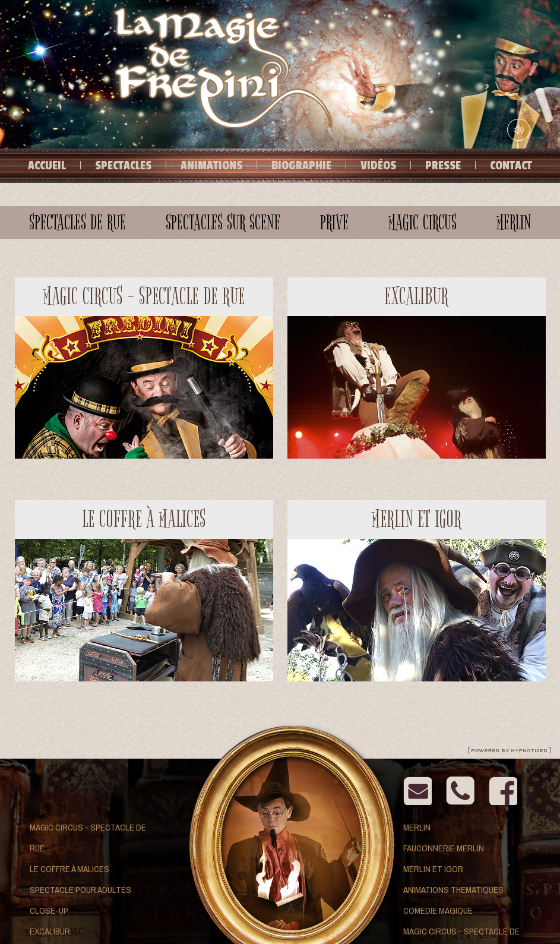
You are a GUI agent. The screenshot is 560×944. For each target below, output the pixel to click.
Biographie (301, 166)
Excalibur (50, 931)
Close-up (49, 910)
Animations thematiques (453, 890)
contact (460, 791)
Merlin (417, 827)
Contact (511, 166)
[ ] (510, 750)
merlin (514, 222)
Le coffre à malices (69, 869)
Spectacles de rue (77, 222)
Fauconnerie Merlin (444, 848)
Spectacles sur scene (223, 222)
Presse (443, 166)
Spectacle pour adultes (80, 890)
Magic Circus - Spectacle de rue (88, 838)
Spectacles (123, 166)
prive (334, 222)
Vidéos (378, 166)
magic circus (423, 222)
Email (417, 791)
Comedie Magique (438, 910)
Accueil (47, 166)
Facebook (503, 791)
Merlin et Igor (433, 869)
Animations (211, 166)
